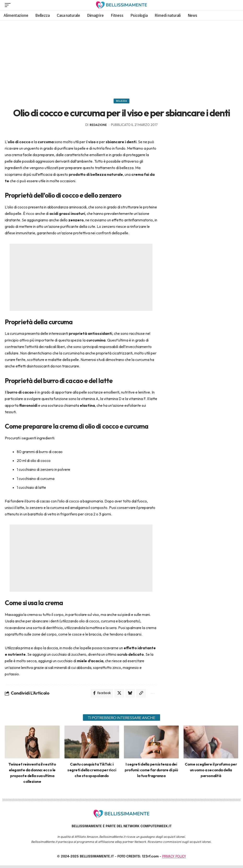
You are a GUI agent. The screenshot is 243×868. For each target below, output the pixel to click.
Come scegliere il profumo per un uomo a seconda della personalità (211, 772)
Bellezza (121, 102)
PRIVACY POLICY (174, 859)
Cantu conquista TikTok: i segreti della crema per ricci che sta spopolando (92, 772)
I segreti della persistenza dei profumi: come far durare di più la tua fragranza (151, 772)
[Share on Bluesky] (128, 695)
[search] (234, 5)
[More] (152, 695)
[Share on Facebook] (99, 695)
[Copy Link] (140, 695)
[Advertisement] (121, 58)
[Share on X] (117, 695)
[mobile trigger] (9, 5)
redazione (98, 126)
